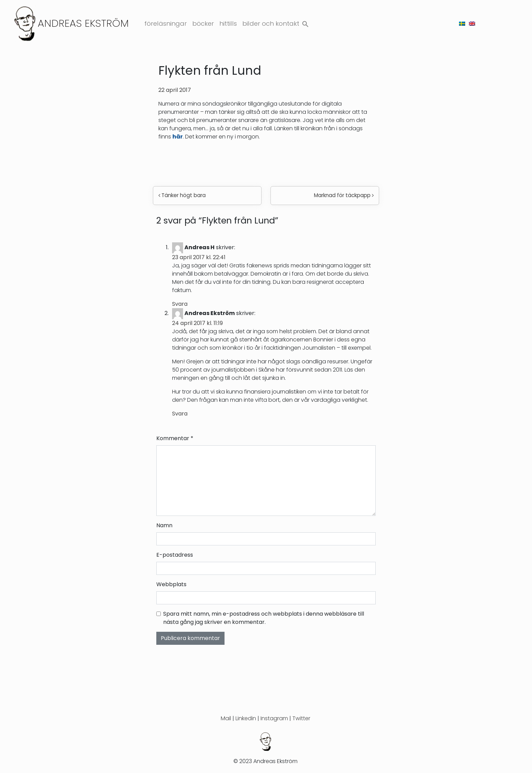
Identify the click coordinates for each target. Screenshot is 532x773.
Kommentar (175, 438)
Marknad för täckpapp (344, 195)
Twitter (301, 718)
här (178, 137)
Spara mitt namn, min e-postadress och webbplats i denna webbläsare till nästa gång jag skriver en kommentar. (264, 618)
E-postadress (175, 555)
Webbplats (171, 584)
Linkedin (246, 718)
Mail (226, 718)
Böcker (203, 23)
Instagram (274, 718)
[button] (305, 22)
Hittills (228, 23)
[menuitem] (462, 23)
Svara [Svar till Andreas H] (180, 304)
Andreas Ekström (83, 23)
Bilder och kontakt (271, 23)
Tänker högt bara (182, 195)
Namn (164, 525)
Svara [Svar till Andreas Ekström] (180, 414)
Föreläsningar (166, 23)
